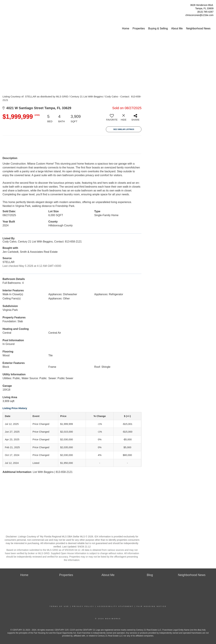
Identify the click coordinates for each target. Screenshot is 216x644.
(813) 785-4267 (205, 12)
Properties (139, 28)
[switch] (112, 119)
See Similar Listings (124, 129)
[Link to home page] (3, 6)
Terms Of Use (59, 606)
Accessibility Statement (115, 606)
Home (126, 28)
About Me (177, 28)
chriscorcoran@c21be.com (199, 15)
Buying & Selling (158, 28)
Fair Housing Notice (152, 606)
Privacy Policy (83, 606)
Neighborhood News (198, 28)
